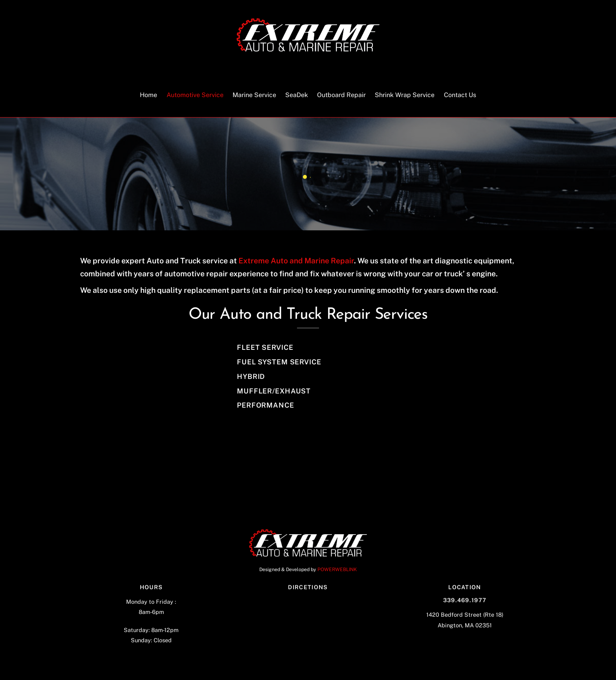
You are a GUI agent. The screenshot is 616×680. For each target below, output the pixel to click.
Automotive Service (195, 95)
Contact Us (460, 95)
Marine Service (254, 95)
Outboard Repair (341, 95)
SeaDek (297, 95)
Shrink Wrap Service (405, 95)
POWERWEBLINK (337, 569)
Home (148, 95)
